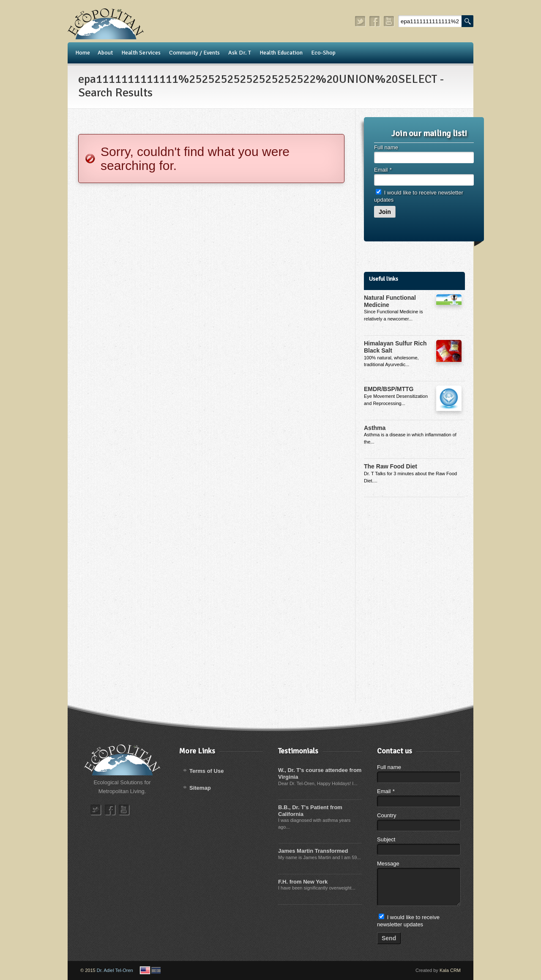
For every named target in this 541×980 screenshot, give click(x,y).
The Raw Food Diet (391, 466)
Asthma (375, 428)
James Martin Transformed (313, 851)
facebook (375, 21)
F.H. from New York (303, 882)
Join (385, 212)
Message (388, 864)
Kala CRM (450, 970)
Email (383, 170)
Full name (386, 147)
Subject (386, 839)
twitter (361, 21)
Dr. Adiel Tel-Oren (115, 970)
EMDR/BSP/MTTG (389, 389)
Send (389, 938)
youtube (389, 21)
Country (387, 815)
